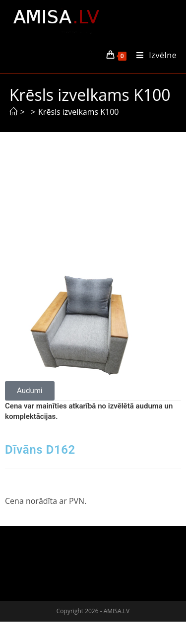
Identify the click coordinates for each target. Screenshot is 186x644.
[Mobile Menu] (153, 55)
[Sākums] (13, 112)
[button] (30, 391)
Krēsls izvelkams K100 (78, 112)
